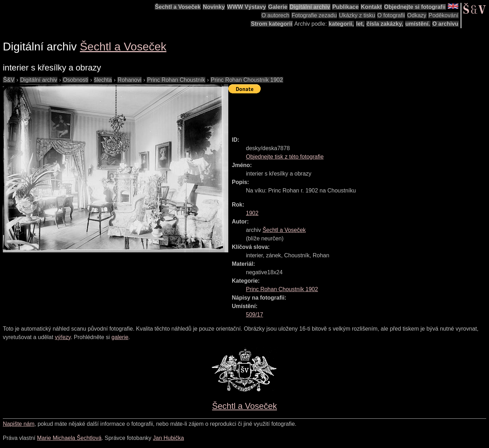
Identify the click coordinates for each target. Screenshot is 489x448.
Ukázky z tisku (357, 15)
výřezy (63, 337)
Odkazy (417, 15)
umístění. (418, 24)
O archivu (445, 24)
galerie (120, 337)
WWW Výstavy (247, 7)
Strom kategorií (271, 24)
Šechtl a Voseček (178, 7)
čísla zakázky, (385, 24)
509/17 (255, 315)
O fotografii (391, 15)
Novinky (214, 7)
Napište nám (19, 424)
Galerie (278, 7)
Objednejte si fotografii (415, 7)
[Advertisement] (357, 112)
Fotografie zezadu (314, 15)
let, (360, 24)
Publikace (345, 7)
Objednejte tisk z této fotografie (285, 157)
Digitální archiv (310, 7)
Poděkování (443, 15)
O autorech (275, 15)
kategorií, (341, 24)
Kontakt (371, 7)
